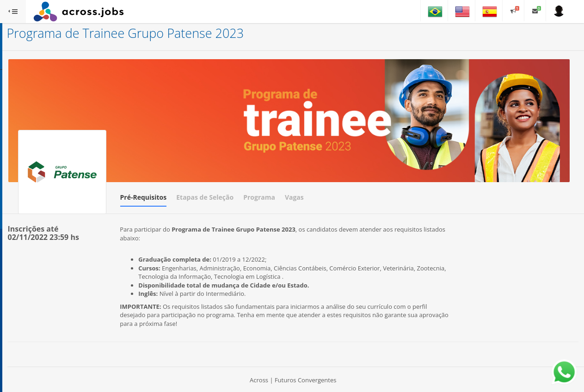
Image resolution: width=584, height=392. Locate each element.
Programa (368, 174)
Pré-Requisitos (252, 174)
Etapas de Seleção (314, 174)
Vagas (403, 174)
